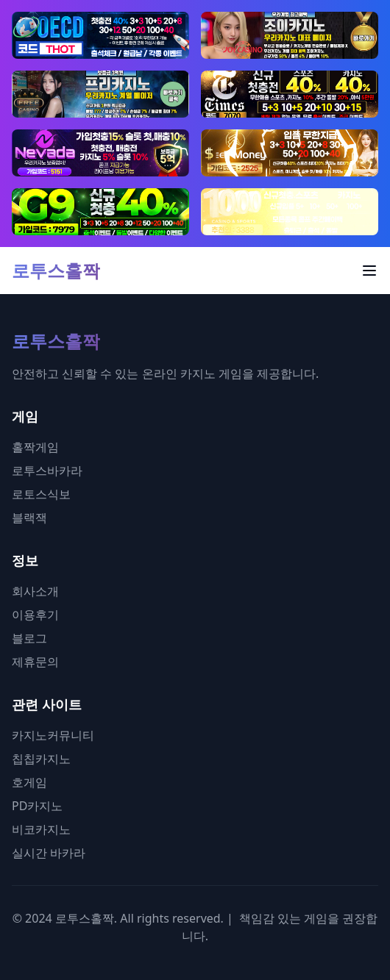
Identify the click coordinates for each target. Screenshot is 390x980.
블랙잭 (29, 518)
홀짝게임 (35, 447)
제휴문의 (35, 662)
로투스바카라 (47, 471)
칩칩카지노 (41, 759)
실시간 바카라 (49, 853)
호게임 (29, 782)
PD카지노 (37, 806)
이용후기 (35, 615)
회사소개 (35, 591)
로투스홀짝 (56, 271)
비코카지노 (41, 829)
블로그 (29, 638)
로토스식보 (41, 494)
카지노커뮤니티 (53, 735)
